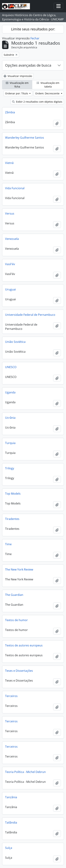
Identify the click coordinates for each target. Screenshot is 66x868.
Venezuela (12, 239)
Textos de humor (16, 620)
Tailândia (11, 822)
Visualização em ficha (17, 85)
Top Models (13, 494)
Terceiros (11, 696)
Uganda (10, 392)
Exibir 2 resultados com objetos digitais (37, 102)
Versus (10, 213)
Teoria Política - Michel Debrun (25, 772)
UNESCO (11, 367)
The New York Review (19, 569)
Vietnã (9, 163)
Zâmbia (10, 112)
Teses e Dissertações (19, 671)
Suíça (9, 848)
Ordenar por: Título (17, 93)
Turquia (10, 443)
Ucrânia (10, 418)
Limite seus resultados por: (33, 29)
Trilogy (10, 468)
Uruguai (10, 289)
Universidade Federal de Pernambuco (30, 315)
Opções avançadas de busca (28, 65)
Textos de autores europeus (24, 645)
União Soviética (15, 342)
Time (8, 544)
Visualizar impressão (18, 76)
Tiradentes (12, 519)
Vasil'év (10, 264)
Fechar (35, 38)
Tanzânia (11, 797)
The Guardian (14, 595)
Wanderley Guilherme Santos (25, 138)
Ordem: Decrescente (48, 93)
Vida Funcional (15, 188)
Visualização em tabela (48, 85)
